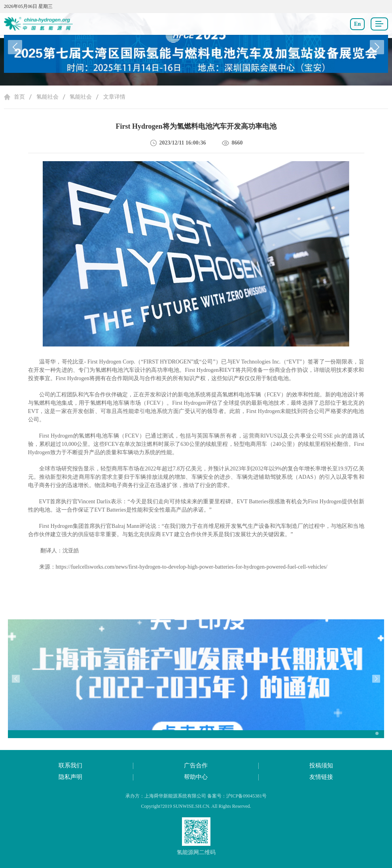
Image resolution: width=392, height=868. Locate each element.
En (357, 24)
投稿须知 (321, 765)
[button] (377, 47)
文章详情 (114, 97)
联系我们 (70, 765)
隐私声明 (70, 777)
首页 (19, 97)
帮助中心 (196, 777)
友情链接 (321, 777)
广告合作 (196, 765)
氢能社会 (47, 97)
